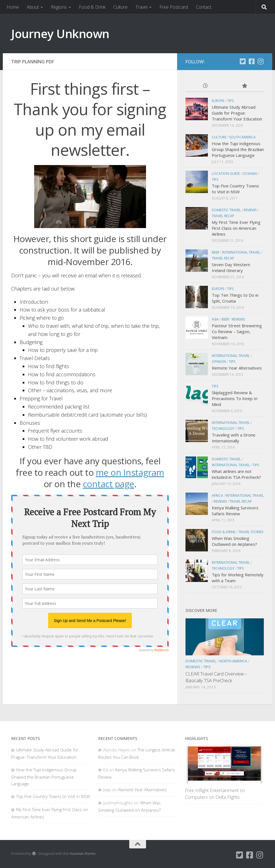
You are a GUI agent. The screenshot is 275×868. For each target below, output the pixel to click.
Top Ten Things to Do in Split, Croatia (235, 298)
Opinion (219, 362)
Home (13, 7)
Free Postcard (174, 7)
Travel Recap (223, 216)
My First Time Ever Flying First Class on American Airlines (236, 228)
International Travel (241, 252)
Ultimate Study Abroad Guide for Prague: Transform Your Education (237, 113)
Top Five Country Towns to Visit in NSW (235, 189)
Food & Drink (92, 7)
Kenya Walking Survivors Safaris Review (235, 511)
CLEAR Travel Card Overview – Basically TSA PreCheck (216, 677)
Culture (120, 7)
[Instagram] (260, 61)
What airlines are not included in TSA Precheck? (236, 474)
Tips (230, 101)
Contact (204, 7)
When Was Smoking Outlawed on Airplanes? (234, 541)
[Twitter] (243, 61)
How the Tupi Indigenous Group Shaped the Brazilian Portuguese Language (238, 149)
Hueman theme (83, 853)
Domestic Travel (226, 210)
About (33, 7)
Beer (216, 252)
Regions (59, 7)
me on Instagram (130, 472)
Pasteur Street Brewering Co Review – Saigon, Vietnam (237, 331)
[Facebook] (252, 61)
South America (242, 137)
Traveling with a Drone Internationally (234, 438)
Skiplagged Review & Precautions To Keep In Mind (235, 398)
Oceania (250, 174)
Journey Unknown (60, 33)
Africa (217, 495)
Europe (218, 101)
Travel (141, 7)
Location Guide (226, 174)
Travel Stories (251, 532)
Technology (223, 429)
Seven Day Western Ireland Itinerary (231, 267)
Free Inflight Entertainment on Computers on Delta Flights (215, 794)
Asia (215, 319)
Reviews (250, 210)
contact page (108, 484)
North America (233, 661)
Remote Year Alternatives (237, 368)
